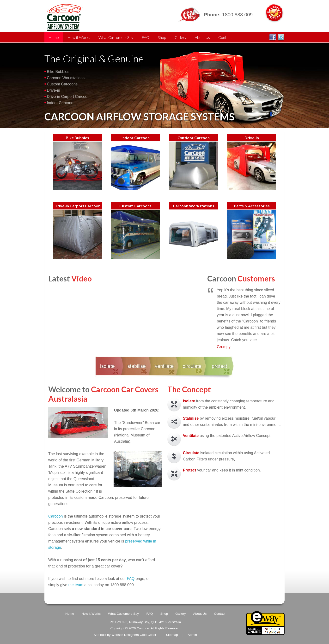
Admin (192, 635)
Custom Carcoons (62, 84)
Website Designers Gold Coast (134, 635)
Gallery (180, 37)
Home (54, 37)
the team (76, 585)
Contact (225, 37)
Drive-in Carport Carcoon (68, 97)
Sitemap (172, 635)
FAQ (146, 37)
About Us (202, 37)
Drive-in (53, 90)
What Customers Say (116, 37)
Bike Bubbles (58, 72)
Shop (162, 37)
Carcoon (56, 516)
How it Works (79, 37)
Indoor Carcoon (60, 103)
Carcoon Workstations (66, 78)
